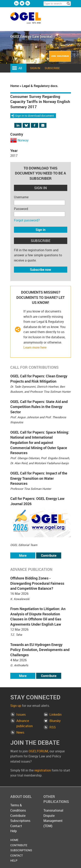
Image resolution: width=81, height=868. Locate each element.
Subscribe (52, 68)
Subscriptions (20, 821)
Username (21, 197)
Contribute (49, 555)
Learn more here (35, 347)
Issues (21, 714)
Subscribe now (40, 270)
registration (43, 770)
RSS (53, 727)
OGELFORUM (38, 751)
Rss (28, 3)
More (23, 555)
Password (21, 209)
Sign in (35, 68)
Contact (16, 826)
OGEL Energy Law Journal (30, 20)
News (20, 732)
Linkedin (16, 3)
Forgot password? (27, 220)
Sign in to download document (35, 116)
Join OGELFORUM (60, 59)
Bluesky (22, 3)
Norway (23, 140)
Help (14, 831)
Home (15, 86)
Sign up (16, 706)
